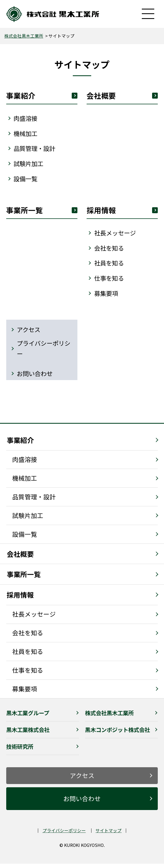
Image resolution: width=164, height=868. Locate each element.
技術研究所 (20, 751)
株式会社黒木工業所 (24, 36)
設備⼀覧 (26, 180)
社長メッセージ (34, 619)
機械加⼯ (26, 134)
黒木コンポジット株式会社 (117, 734)
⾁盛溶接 (26, 119)
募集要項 (107, 296)
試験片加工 (28, 520)
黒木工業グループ (28, 717)
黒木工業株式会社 (28, 734)
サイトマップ (109, 835)
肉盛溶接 (25, 464)
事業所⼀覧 (42, 212)
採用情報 (20, 599)
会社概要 (122, 96)
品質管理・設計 (36, 149)
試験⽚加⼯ (29, 165)
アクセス (29, 333)
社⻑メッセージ (116, 235)
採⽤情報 (122, 212)
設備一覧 (25, 538)
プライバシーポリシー (45, 352)
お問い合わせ (35, 378)
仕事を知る (110, 281)
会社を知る (110, 250)
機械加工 (25, 482)
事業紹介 (42, 96)
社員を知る (110, 266)
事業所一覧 (24, 579)
